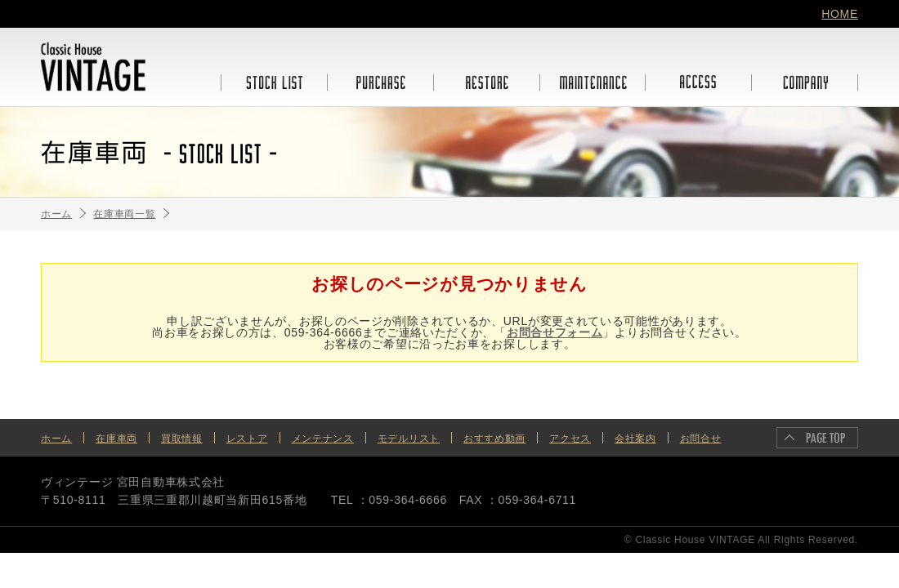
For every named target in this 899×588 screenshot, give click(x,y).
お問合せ (701, 439)
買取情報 (182, 439)
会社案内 (635, 439)
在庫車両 (116, 439)
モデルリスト (409, 439)
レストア (247, 439)
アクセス (570, 439)
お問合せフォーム (555, 332)
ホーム (56, 439)
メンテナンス (323, 439)
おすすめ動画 (494, 439)
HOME (840, 14)
